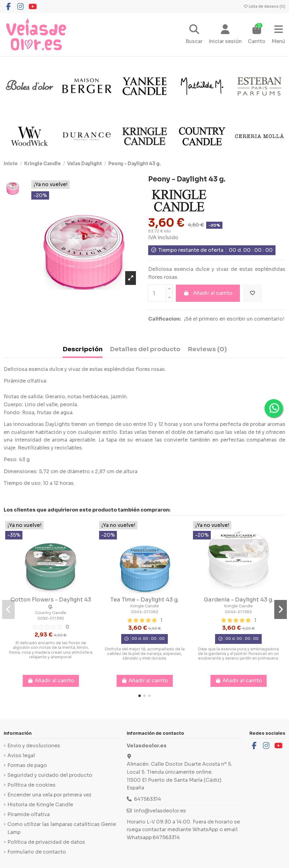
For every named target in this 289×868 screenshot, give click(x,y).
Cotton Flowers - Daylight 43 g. (51, 603)
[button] (140, 696)
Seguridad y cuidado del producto (50, 775)
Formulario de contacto (37, 852)
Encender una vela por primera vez (49, 795)
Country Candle (51, 613)
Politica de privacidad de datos (46, 842)
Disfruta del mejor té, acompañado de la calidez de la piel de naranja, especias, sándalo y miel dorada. (145, 654)
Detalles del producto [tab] (145, 349)
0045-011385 (238, 612)
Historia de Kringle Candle (40, 805)
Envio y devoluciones (34, 746)
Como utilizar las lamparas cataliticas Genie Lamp (62, 828)
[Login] (225, 35)
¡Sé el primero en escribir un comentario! (234, 319)
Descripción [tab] (83, 349)
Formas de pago (27, 765)
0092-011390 (51, 618)
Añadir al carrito (208, 293)
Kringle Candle (144, 606)
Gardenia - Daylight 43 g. (239, 600)
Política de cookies (31, 785)
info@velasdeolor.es (160, 811)
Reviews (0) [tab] (207, 349)
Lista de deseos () (264, 6)
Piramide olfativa (29, 814)
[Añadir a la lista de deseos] (252, 293)
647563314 (148, 799)
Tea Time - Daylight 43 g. (144, 600)
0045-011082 (145, 612)
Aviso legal (21, 755)
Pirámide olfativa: (25, 381)
